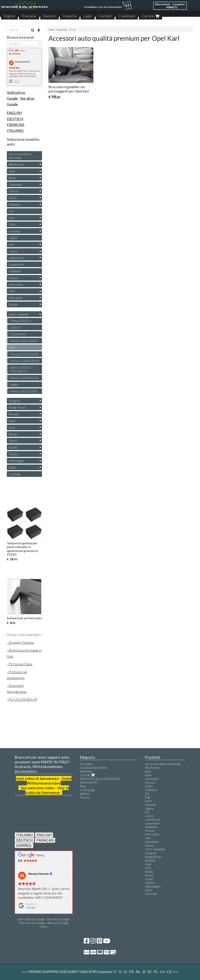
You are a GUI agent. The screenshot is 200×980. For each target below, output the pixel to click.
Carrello (150, 16)
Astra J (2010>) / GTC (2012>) (22, 369)
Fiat (11, 218)
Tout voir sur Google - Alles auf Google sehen (44, 925)
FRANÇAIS (45, 840)
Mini (12, 291)
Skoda (13, 434)
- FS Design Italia (20, 664)
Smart (13, 441)
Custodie (15, 474)
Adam (14, 384)
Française (29, 16)
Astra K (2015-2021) (24, 341)
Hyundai (14, 231)
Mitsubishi (16, 298)
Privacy (85, 797)
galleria (84, 793)
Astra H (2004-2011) (24, 378)
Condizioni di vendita (93, 768)
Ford (12, 224)
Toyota (13, 454)
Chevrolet (16, 184)
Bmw (12, 178)
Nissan (13, 304)
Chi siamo (86, 764)
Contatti (105, 16)
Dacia (13, 198)
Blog (83, 786)
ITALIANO (25, 835)
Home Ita (70, 16)
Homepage (87, 790)
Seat (12, 427)
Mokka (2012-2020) (24, 391)
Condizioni (127, 16)
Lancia (13, 251)
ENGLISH (44, 835)
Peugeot (14, 401)
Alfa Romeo (17, 164)
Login (88, 16)
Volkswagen (17, 461)
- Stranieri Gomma (20, 642)
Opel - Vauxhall (58, 30)
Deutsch (50, 16)
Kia (11, 244)
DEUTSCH (24, 840)
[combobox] (24, 43)
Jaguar (13, 238)
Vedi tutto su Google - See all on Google (44, 919)
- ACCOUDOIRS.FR (22, 699)
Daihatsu (15, 204)
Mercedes (16, 284)
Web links (86, 771)
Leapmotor (16, 264)
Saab (12, 421)
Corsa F (16, 327)
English (9, 16)
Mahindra (15, 271)
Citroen (14, 191)
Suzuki (13, 447)
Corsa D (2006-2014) (25, 361)
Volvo (12, 467)
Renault (14, 414)
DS (11, 211)
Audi (12, 171)
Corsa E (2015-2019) (24, 354)
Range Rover (17, 407)
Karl (73, 30)
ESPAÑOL (24, 845)
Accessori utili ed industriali (20, 156)
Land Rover (17, 258)
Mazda (13, 278)
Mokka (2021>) (21, 321)
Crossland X (18, 334)
